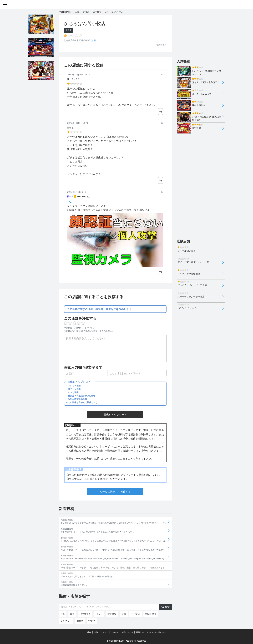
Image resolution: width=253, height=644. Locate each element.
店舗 (77, 12)
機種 (89, 632)
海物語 (80, 621)
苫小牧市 (97, 12)
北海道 (86, 12)
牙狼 (124, 614)
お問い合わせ (127, 632)
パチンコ (104, 632)
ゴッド (99, 614)
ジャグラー (66, 621)
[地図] (94, 40)
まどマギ (136, 614)
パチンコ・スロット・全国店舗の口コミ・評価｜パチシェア (126, 5)
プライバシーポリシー (156, 632)
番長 (72, 614)
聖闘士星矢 (151, 614)
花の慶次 (112, 614)
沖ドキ (92, 621)
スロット (115, 632)
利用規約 (140, 632)
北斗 (63, 614)
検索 (166, 607)
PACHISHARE (65, 12)
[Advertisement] (41, 133)
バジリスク (85, 614)
